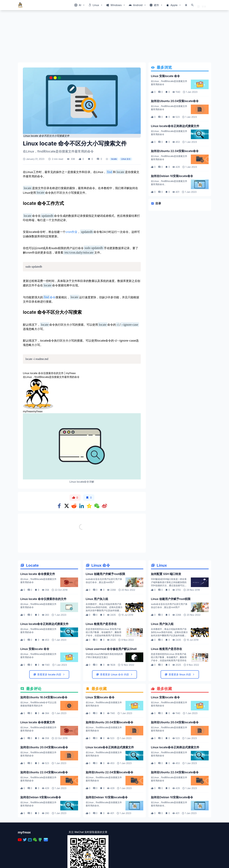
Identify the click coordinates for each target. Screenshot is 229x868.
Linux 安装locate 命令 (165, 76)
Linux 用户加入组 (97, 599)
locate (114, 159)
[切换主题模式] (186, 5)
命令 (53, 297)
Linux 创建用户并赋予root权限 (106, 574)
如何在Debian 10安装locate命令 (172, 176)
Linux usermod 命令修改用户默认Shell (111, 649)
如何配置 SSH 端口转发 (166, 574)
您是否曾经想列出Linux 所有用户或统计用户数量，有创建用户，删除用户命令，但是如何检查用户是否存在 (104, 632)
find (110, 172)
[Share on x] (67, 506)
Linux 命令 (126, 159)
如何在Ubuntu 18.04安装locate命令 (44, 697)
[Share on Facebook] (59, 506)
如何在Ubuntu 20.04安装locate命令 (175, 101)
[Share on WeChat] (97, 506)
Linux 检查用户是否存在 (101, 624)
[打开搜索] (192, 5)
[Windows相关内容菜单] (80, 5)
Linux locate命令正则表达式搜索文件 (175, 126)
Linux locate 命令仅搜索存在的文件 (43, 599)
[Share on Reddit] (74, 506)
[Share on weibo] (104, 506)
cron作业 (71, 232)
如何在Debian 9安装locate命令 (41, 797)
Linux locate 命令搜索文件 (38, 574)
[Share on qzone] (89, 506)
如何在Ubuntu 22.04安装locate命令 (175, 151)
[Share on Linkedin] (82, 506)
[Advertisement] (113, 38)
